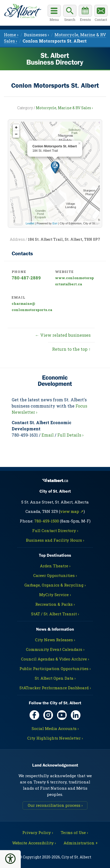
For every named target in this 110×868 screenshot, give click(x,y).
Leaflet (30, 223)
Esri (55, 223)
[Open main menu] (54, 14)
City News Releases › (55, 640)
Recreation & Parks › (55, 604)
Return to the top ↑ (71, 349)
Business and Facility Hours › (55, 540)
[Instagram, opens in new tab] (48, 715)
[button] (10, 859)
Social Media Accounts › (55, 728)
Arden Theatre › (55, 566)
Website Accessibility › (34, 843)
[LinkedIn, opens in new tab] (76, 715)
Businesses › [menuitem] (36, 35)
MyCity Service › (55, 595)
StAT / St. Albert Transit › (55, 614)
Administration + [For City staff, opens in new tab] (81, 843)
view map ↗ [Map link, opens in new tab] (72, 511)
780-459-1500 (47, 521)
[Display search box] (70, 14)
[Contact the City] (101, 14)
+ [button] (16, 128)
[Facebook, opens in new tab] (34, 715)
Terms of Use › (74, 832)
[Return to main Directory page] (23, 11)
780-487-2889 (26, 278)
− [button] (16, 134)
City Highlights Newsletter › (55, 738)
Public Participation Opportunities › (55, 669)
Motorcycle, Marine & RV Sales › (64, 108)
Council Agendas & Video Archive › (55, 659)
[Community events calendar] (85, 14)
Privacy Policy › (38, 832)
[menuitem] (55, 41)
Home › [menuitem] (11, 35)
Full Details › (70, 435)
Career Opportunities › (55, 575)
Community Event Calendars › (55, 649)
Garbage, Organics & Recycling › (55, 585)
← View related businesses (63, 335)
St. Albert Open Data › (55, 678)
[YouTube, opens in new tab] (62, 715)
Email (48, 435)
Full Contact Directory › (55, 531)
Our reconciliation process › (55, 805)
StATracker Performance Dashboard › (55, 688)
